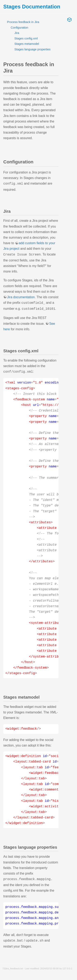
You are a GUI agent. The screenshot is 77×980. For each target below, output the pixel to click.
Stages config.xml (26, 38)
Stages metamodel (27, 44)
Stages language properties (32, 49)
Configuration (20, 28)
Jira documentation (21, 296)
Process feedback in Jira (23, 22)
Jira (17, 33)
